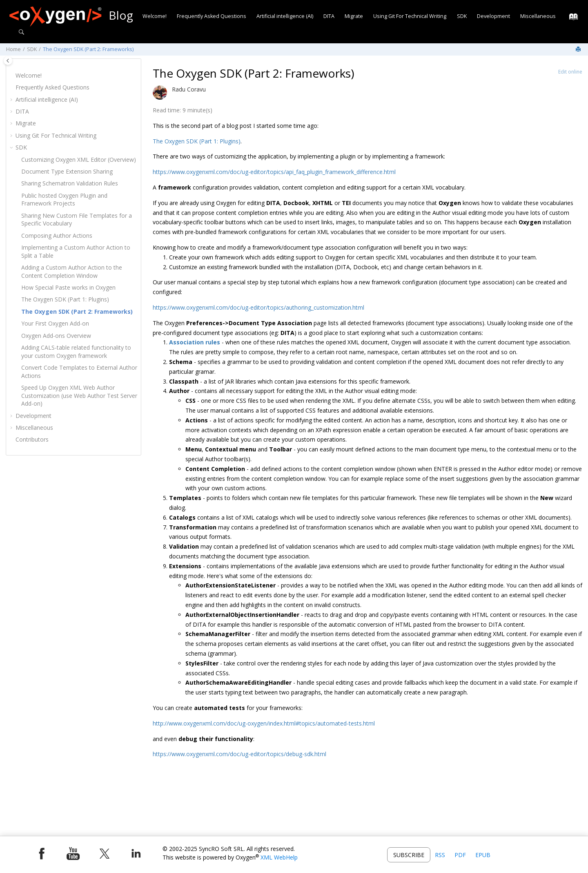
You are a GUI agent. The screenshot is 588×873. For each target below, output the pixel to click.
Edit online (570, 72)
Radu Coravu (189, 89)
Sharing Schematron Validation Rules (70, 183)
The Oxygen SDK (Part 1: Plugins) (65, 299)
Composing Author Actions (57, 236)
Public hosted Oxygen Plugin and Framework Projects (64, 200)
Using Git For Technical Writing (410, 16)
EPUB (483, 855)
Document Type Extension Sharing (67, 171)
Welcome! (155, 16)
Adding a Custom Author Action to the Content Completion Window (72, 271)
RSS (440, 855)
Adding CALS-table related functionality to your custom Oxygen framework (76, 352)
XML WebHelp (279, 857)
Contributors (32, 439)
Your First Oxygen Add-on (55, 323)
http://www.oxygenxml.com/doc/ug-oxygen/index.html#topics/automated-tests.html (264, 723)
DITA (329, 16)
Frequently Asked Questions (212, 16)
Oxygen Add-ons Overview (56, 336)
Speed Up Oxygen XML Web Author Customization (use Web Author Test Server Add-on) (79, 395)
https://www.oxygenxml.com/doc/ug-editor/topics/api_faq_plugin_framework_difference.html (274, 172)
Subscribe (409, 855)
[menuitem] (154, 17)
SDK (462, 16)
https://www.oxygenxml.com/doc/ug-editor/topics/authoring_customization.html (258, 307)
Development (493, 16)
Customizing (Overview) (79, 160)
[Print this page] (579, 49)
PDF (460, 855)
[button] (12, 76)
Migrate (354, 16)
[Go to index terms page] (571, 19)
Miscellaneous (538, 16)
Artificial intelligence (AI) (285, 16)
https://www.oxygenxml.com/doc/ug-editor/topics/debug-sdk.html (239, 754)
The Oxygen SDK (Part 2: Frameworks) (88, 49)
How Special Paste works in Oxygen (68, 287)
